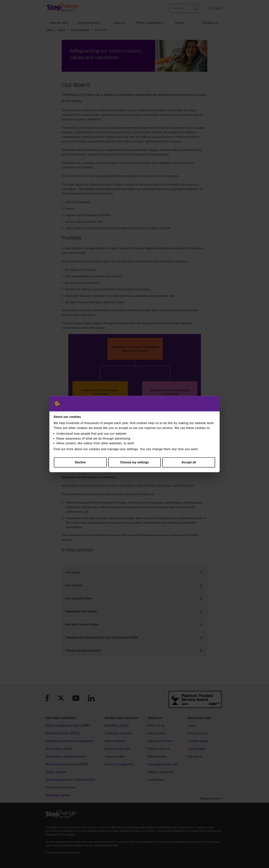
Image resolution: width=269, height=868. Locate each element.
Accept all (189, 462)
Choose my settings (134, 462)
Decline (80, 462)
